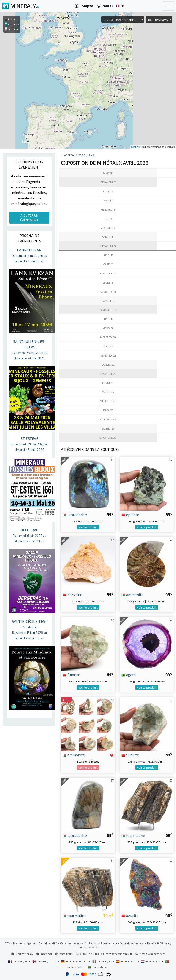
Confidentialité (48, 943)
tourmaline (133, 835)
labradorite (75, 514)
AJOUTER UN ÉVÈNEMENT (29, 218)
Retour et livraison (100, 943)
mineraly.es (126, 961)
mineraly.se (98, 967)
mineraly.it (102, 961)
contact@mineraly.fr (119, 954)
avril (93, 155)
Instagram (64, 954)
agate (129, 674)
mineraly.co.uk (44, 961)
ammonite (132, 594)
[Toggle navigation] (168, 6)
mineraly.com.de (74, 961)
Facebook (44, 954)
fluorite (71, 674)
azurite (130, 915)
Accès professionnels (130, 943)
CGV (8, 943)
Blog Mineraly (22, 954)
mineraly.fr (18, 961)
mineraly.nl (151, 961)
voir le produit (88, 527)
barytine (73, 594)
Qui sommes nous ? (73, 943)
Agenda (69, 155)
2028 (82, 155)
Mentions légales (24, 943)
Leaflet (135, 147)
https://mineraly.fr (153, 954)
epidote (130, 514)
